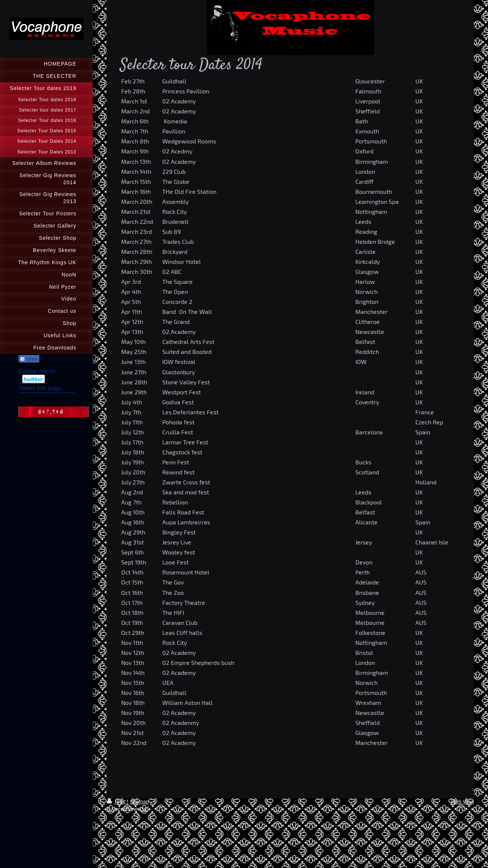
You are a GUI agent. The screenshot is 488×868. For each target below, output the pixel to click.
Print (117, 802)
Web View (462, 802)
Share (29, 359)
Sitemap (139, 802)
